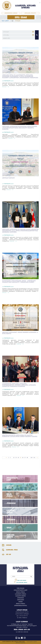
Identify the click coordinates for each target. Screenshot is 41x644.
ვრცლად (5, 87)
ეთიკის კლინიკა (20, 604)
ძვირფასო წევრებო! (9, 178)
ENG (38, 2)
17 (25, 458)
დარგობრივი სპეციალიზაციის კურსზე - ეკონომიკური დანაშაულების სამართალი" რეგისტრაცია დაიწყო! (19, 282)
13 (16, 458)
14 (18, 458)
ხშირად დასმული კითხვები (20, 580)
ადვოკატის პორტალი (30, 13)
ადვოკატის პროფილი (11, 536)
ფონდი (9, 528)
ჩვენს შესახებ (21, 588)
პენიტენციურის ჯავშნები (11, 13)
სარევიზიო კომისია (11, 511)
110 (32, 458)
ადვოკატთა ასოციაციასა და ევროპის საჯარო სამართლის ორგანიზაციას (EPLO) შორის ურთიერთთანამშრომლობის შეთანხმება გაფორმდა (20, 231)
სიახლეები (18, 21)
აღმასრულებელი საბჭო (12, 479)
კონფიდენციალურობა (21, 606)
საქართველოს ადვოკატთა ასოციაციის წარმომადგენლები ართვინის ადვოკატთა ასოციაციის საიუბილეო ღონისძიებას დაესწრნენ (19, 385)
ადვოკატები (11, 519)
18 (27, 458)
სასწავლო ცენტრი (10, 487)
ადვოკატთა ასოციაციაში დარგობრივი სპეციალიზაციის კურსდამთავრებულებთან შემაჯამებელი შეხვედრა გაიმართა (20, 128)
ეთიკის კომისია (10, 495)
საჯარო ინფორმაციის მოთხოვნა (20, 582)
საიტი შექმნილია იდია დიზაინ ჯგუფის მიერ (13, 642)
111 (34, 458)
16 (23, 458)
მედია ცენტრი (5, 21)
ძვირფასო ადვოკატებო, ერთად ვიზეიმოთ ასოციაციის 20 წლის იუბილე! (20, 333)
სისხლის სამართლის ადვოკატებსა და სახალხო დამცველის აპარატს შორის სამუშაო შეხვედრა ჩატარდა (20, 436)
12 (14, 458)
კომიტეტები (11, 503)
